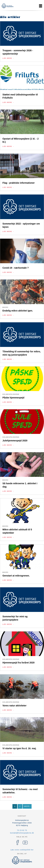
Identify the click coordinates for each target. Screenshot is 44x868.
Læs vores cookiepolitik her (22, 850)
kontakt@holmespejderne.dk (22, 833)
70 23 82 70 (22, 830)
